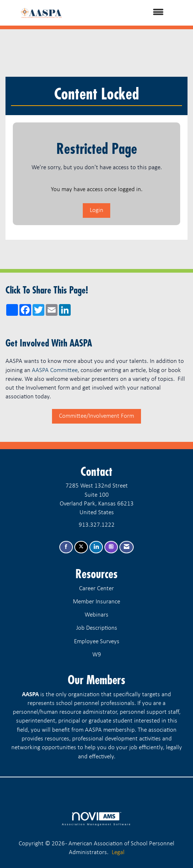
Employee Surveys (97, 642)
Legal (118, 852)
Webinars (96, 615)
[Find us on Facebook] (66, 547)
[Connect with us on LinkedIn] (96, 547)
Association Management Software (96, 819)
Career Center (96, 589)
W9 (97, 655)
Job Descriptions (97, 628)
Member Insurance (96, 602)
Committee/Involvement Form (96, 416)
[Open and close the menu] (126, 13)
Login (96, 210)
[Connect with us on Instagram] (111, 547)
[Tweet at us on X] (81, 547)
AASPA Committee (55, 370)
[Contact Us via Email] (127, 547)
